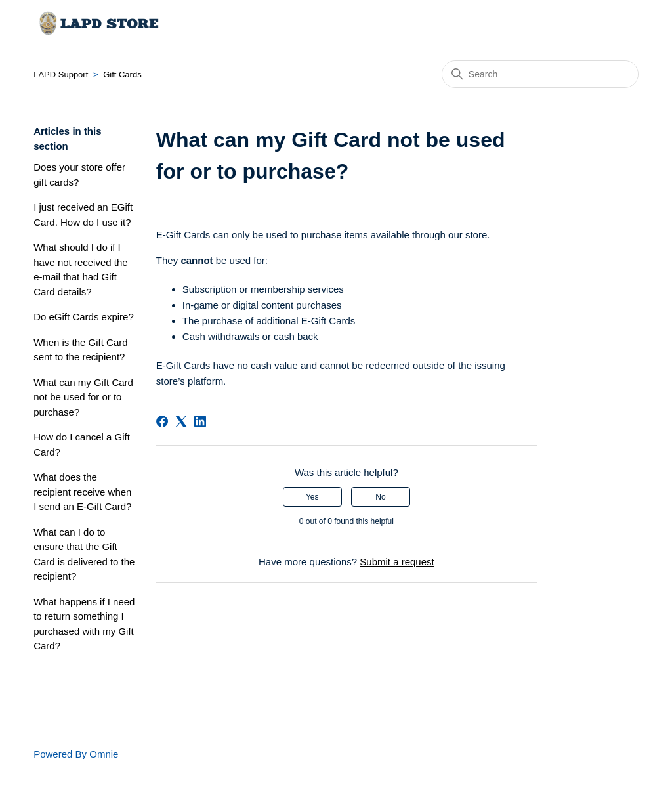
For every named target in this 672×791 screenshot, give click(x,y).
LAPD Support (61, 75)
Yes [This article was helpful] (312, 497)
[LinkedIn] (200, 421)
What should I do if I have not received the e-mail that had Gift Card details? (80, 269)
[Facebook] (162, 421)
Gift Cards (122, 75)
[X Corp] (181, 421)
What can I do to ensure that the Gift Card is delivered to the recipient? (84, 554)
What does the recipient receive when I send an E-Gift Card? (82, 492)
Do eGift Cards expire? (84, 317)
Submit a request (397, 562)
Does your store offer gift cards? (79, 175)
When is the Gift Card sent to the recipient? (80, 350)
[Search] (540, 74)
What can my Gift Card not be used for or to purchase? (83, 397)
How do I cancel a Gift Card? (82, 444)
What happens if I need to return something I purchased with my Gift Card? (84, 624)
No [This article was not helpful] (380, 497)
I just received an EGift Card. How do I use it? (83, 215)
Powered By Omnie (76, 754)
